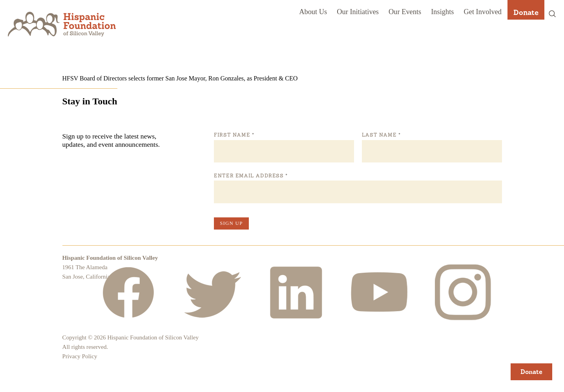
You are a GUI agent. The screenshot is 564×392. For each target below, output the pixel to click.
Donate (526, 12)
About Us (313, 12)
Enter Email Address (251, 176)
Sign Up (231, 223)
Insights (442, 12)
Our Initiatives (358, 12)
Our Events (405, 12)
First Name (234, 135)
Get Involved (483, 12)
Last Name (381, 135)
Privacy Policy (80, 356)
